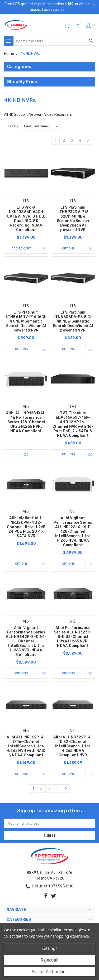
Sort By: (13, 126)
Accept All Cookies (50, 972)
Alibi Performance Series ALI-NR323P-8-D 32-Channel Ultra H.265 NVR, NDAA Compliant (73, 637)
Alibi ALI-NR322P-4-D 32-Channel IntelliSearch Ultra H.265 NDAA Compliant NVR (73, 746)
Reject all (49, 960)
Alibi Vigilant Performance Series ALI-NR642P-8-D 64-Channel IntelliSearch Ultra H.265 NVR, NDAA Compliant (26, 641)
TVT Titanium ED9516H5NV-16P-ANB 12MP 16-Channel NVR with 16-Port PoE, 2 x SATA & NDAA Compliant (73, 424)
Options (68, 249)
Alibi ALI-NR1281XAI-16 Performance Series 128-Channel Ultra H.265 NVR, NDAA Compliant (26, 422)
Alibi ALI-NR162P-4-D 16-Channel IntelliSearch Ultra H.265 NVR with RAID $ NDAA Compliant (26, 746)
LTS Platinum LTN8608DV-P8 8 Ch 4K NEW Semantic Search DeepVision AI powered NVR (73, 321)
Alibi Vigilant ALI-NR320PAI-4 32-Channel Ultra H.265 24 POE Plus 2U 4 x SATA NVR (26, 527)
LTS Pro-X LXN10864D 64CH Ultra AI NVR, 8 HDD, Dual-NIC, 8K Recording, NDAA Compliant (26, 219)
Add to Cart (21, 249)
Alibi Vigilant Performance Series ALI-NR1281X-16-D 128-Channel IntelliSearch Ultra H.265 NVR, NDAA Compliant (73, 532)
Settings (49, 948)
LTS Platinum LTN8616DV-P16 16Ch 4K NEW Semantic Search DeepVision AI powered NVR (26, 321)
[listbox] (41, 126)
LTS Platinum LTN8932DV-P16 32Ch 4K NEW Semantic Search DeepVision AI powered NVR (73, 219)
